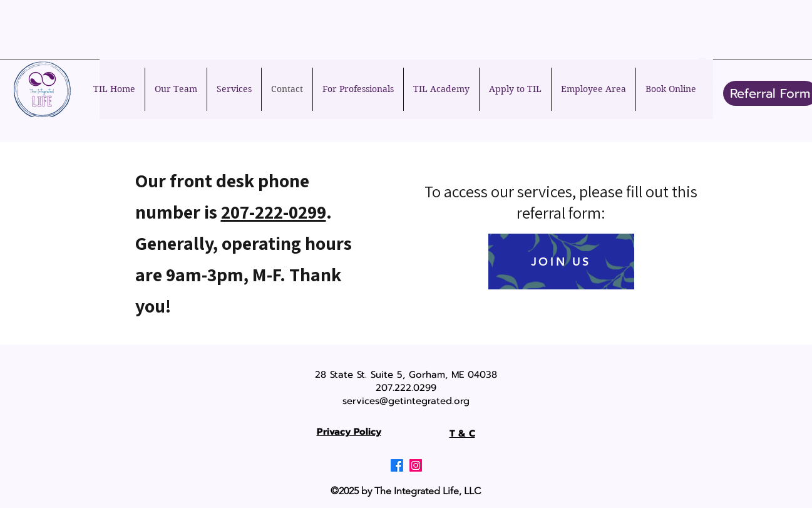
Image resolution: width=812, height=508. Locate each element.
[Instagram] (416, 465)
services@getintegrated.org (406, 401)
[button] (702, 70)
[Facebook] (397, 465)
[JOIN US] (561, 262)
